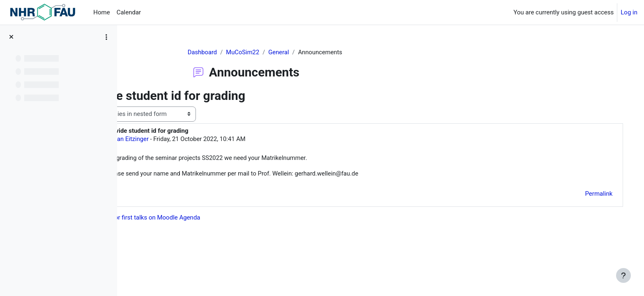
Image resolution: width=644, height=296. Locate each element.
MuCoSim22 (265, 52)
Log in (629, 12)
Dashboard (225, 52)
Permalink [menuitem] (590, 194)
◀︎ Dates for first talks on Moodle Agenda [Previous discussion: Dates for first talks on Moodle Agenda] (195, 218)
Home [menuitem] (101, 12)
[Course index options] (106, 37)
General (302, 52)
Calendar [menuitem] (129, 12)
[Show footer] (623, 275)
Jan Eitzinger (184, 139)
